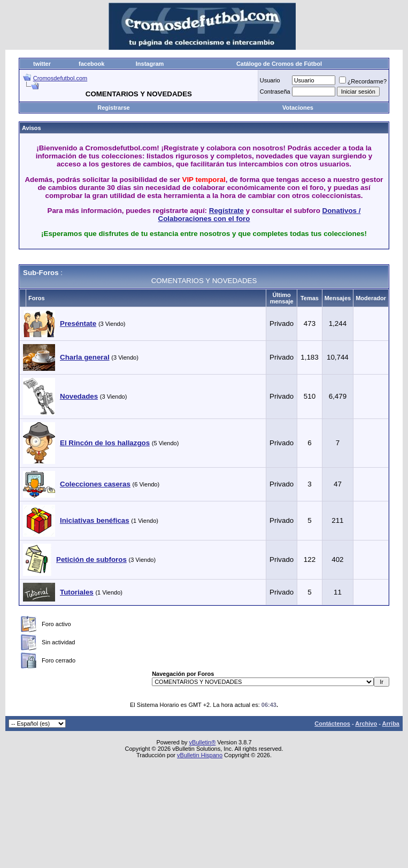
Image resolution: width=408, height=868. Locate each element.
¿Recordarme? (363, 81)
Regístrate (226, 211)
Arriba (391, 724)
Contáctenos (332, 724)
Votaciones (298, 108)
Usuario (270, 80)
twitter (42, 64)
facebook (91, 64)
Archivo (366, 724)
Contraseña (275, 92)
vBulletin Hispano (200, 755)
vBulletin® (203, 742)
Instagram (150, 64)
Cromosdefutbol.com (60, 78)
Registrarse (114, 108)
